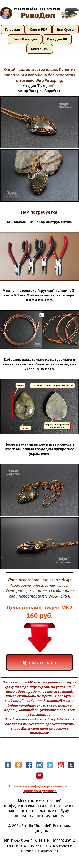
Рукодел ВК (57, 39)
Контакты (40, 49)
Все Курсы (66, 30)
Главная (13, 30)
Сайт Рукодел (25, 39)
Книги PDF (38, 30)
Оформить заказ (39, 662)
